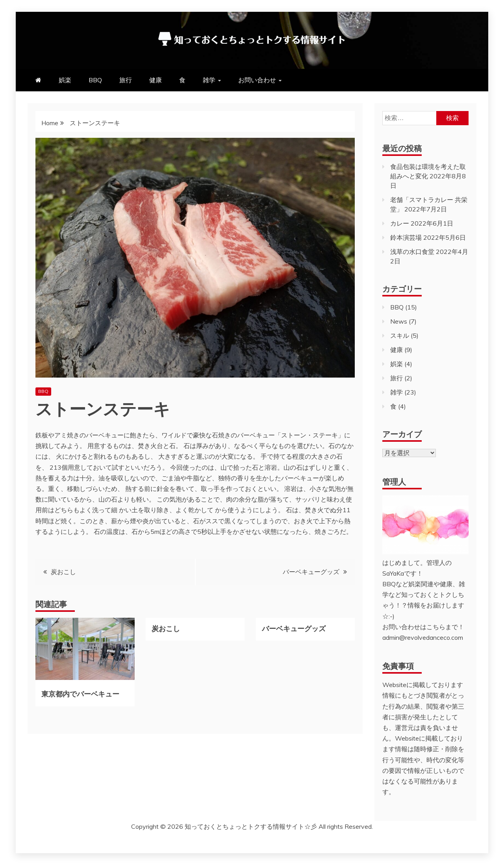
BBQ (95, 80)
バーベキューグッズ (311, 572)
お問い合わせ (257, 80)
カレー (400, 223)
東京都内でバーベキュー (80, 693)
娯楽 (65, 80)
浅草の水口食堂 (412, 252)
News (399, 321)
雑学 (209, 80)
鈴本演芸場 (406, 237)
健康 (156, 80)
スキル (400, 335)
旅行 (126, 80)
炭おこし (63, 572)
